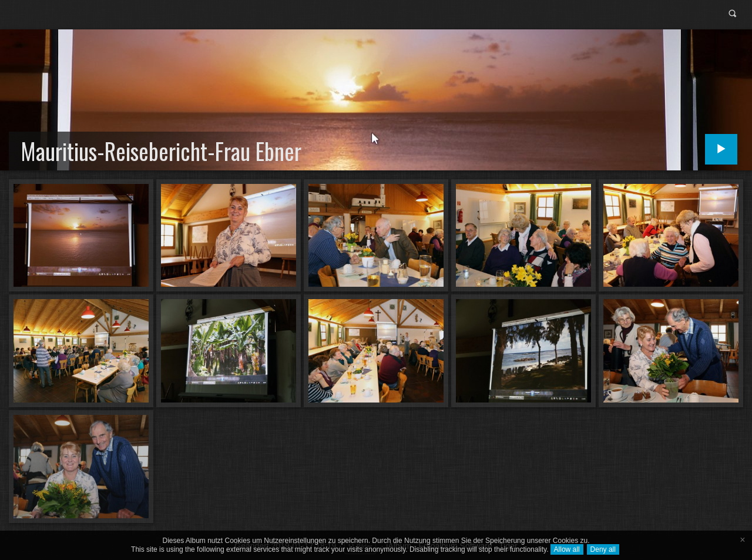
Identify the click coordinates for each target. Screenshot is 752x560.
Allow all (567, 549)
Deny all (603, 549)
